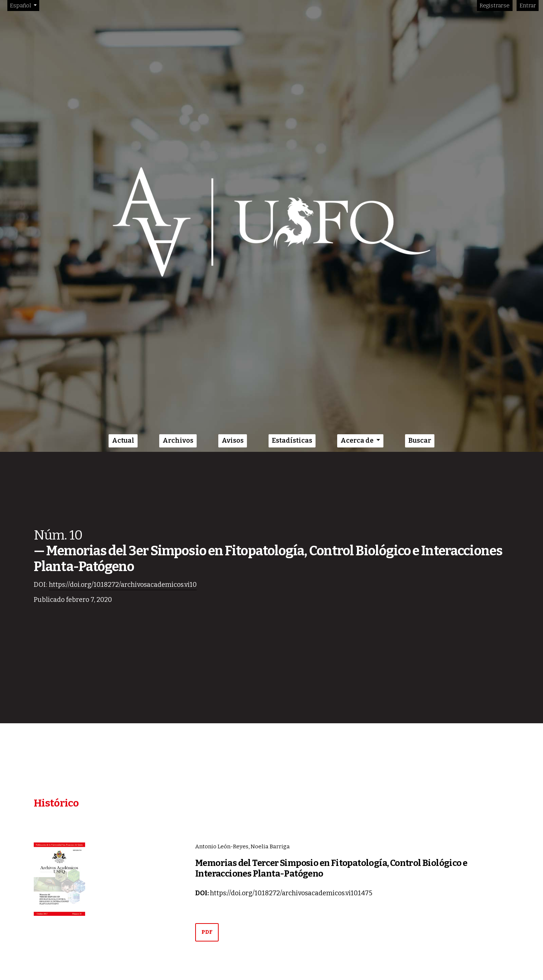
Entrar (528, 6)
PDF (207, 932)
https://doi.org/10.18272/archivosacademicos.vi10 (123, 585)
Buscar (420, 440)
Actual (123, 440)
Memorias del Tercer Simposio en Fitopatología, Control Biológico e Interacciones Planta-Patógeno (331, 868)
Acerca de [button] (358, 440)
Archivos (178, 440)
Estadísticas (292, 440)
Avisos (233, 440)
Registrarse (495, 6)
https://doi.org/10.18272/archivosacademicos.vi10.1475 (291, 893)
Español (24, 5)
